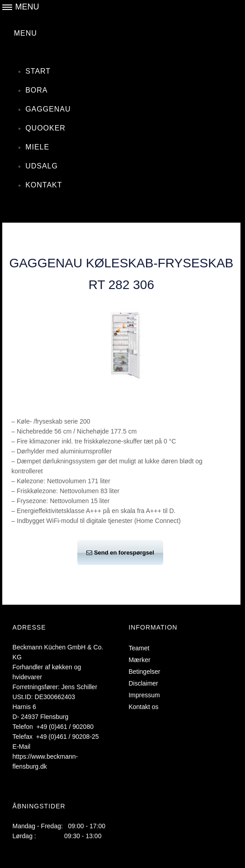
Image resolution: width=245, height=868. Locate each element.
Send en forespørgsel (120, 553)
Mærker (139, 660)
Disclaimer (143, 683)
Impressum (144, 695)
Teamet (139, 648)
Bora (36, 90)
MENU (26, 33)
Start (38, 71)
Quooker (45, 128)
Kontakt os (143, 707)
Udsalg (42, 166)
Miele (37, 147)
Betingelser (144, 672)
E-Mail (22, 747)
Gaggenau (48, 109)
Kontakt (44, 185)
